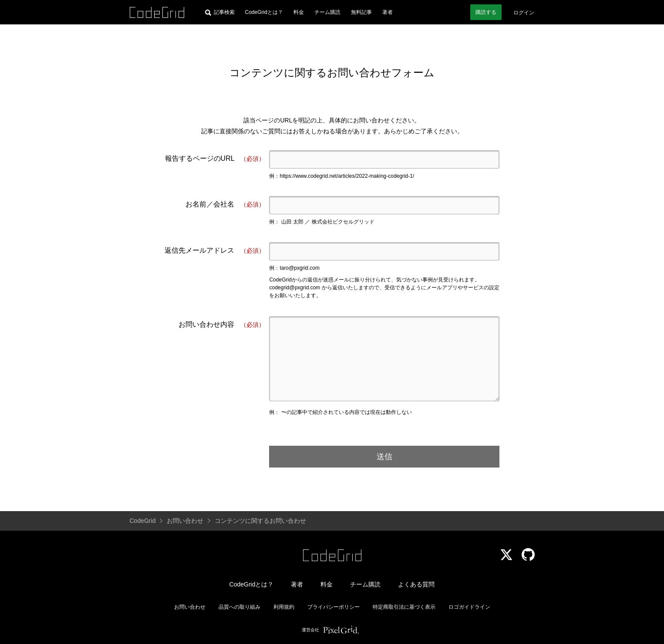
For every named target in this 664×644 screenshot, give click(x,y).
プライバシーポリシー (334, 607)
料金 (299, 12)
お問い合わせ (190, 607)
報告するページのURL (215, 159)
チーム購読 (327, 12)
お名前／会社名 (225, 205)
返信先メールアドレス (215, 251)
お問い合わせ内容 (222, 325)
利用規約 (284, 607)
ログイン (524, 13)
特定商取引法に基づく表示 (404, 607)
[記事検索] (220, 12)
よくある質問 (416, 584)
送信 (384, 457)
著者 (388, 12)
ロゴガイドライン (469, 607)
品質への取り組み (239, 607)
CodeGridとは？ (264, 12)
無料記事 (361, 12)
